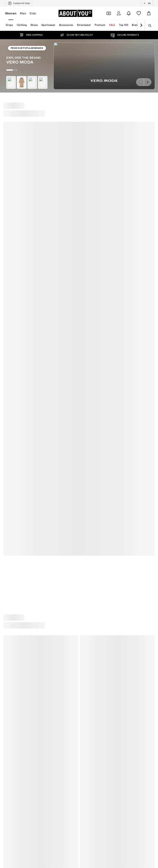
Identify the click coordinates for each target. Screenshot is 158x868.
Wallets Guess (89, 403)
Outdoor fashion (16, 409)
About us (26, 604)
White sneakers (90, 385)
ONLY (8, 451)
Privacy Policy (20, 338)
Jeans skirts (13, 421)
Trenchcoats (88, 421)
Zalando (104, 616)
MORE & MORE (89, 493)
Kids (33, 13)
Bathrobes (12, 427)
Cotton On (12, 469)
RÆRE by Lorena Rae (18, 463)
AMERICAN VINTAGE (18, 487)
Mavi (83, 499)
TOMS (9, 493)
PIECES (84, 463)
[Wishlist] (139, 13)
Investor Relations (76, 604)
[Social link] (9, 547)
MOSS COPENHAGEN (93, 487)
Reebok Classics (90, 505)
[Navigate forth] (141, 25)
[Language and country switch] (147, 3)
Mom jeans (86, 415)
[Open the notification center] (129, 13)
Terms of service (128, 604)
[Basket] (149, 13)
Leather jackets (15, 415)
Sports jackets (14, 379)
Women (11, 13)
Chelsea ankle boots (93, 391)
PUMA (83, 481)
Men (23, 13)
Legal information (55, 610)
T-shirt (9, 433)
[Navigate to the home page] (75, 13)
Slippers (10, 403)
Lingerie (85, 397)
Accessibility (81, 610)
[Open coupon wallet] (109, 13)
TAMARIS (11, 457)
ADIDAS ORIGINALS (17, 505)
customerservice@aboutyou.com (39, 342)
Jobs (55, 604)
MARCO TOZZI (89, 475)
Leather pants (89, 379)
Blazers (10, 385)
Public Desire (88, 469)
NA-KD (84, 451)
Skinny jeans (13, 391)
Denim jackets (14, 397)
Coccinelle (86, 457)
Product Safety (105, 610)
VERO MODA (13, 499)
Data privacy (102, 604)
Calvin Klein (12, 481)
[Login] (119, 13)
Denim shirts (87, 409)
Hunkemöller (13, 475)
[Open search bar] (148, 26)
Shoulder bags (89, 433)
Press (41, 604)
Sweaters (86, 427)
